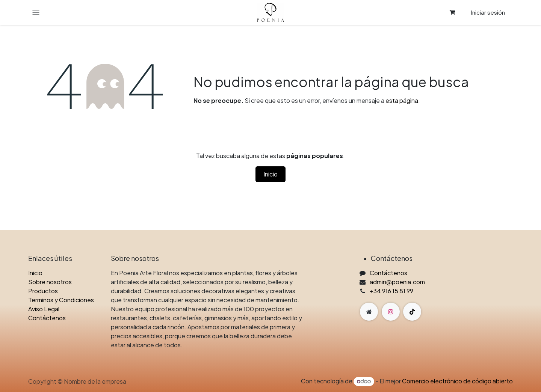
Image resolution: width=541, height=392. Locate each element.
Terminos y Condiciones (61, 300)
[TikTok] (412, 312)
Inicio (270, 174)
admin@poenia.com (397, 282)
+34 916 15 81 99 (391, 291)
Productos (43, 291)
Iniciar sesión (488, 12)
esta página (402, 100)
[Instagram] (391, 312)
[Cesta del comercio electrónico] (452, 12)
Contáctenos (47, 318)
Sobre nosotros (50, 282)
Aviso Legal (44, 309)
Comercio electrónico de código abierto (457, 381)
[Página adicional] (369, 312)
